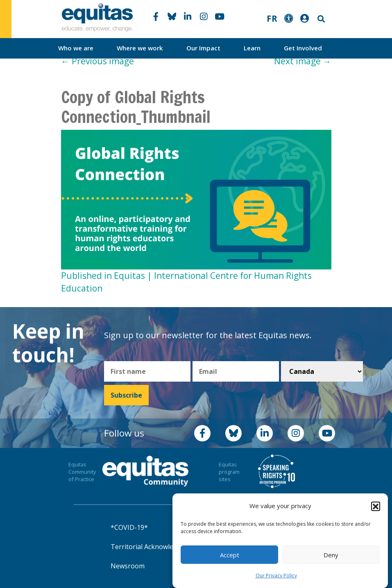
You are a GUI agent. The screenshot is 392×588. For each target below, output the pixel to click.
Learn (252, 48)
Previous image (97, 61)
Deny (331, 555)
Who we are (76, 48)
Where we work (140, 48)
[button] (376, 506)
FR (272, 18)
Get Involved (303, 48)
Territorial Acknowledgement (156, 547)
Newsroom (128, 566)
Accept (230, 555)
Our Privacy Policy (276, 576)
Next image (303, 61)
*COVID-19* (129, 527)
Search (320, 19)
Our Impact (203, 48)
